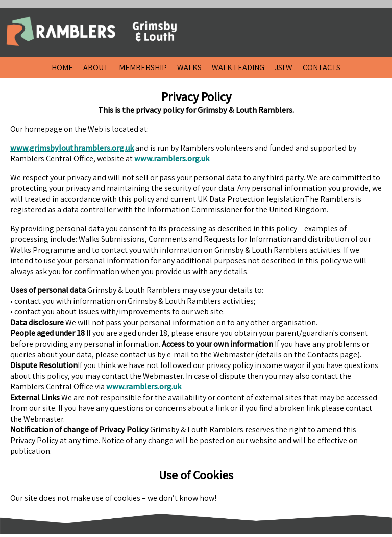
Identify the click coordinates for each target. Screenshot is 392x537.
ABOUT (96, 68)
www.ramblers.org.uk (144, 387)
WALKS (189, 68)
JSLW (284, 68)
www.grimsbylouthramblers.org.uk (72, 148)
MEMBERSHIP (143, 68)
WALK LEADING (238, 68)
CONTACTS (322, 68)
